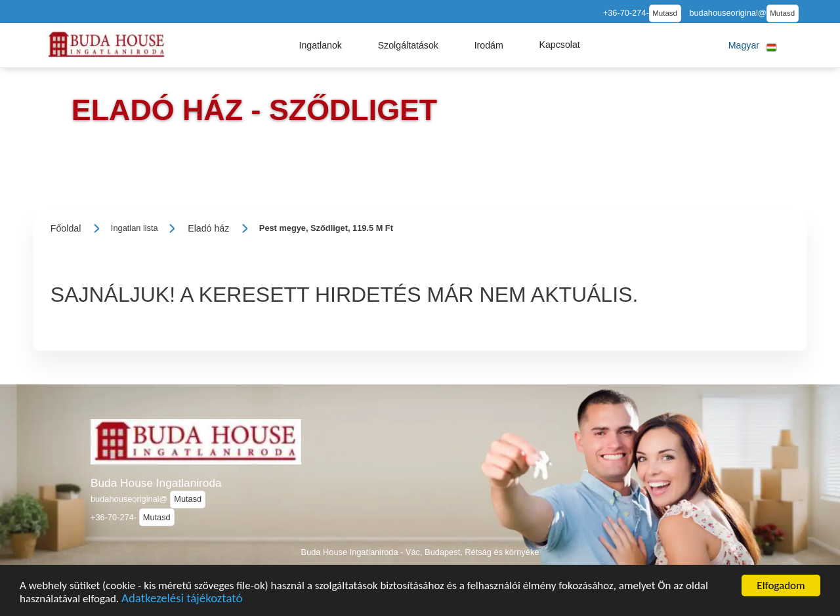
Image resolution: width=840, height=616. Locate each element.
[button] (320, 45)
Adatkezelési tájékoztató (182, 608)
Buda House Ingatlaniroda (156, 483)
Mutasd (665, 13)
